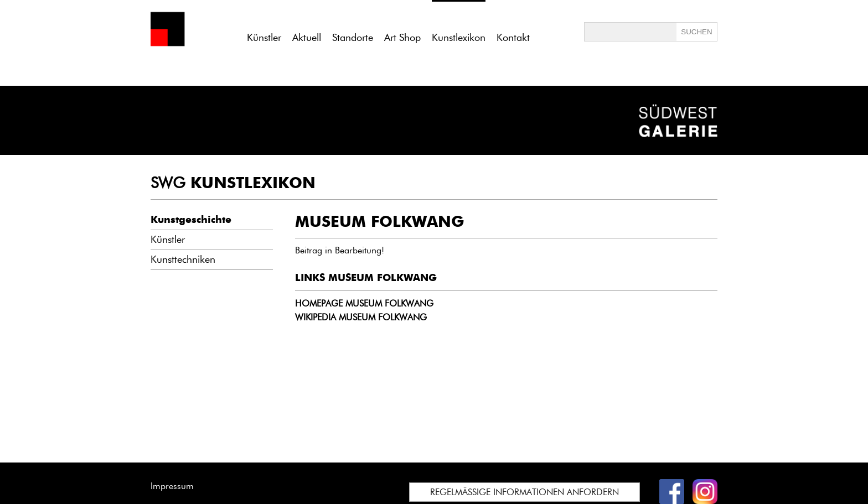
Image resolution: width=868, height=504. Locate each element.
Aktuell (307, 38)
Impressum (172, 486)
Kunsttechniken (183, 259)
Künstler (264, 38)
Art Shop (402, 38)
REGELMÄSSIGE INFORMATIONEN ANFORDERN (525, 492)
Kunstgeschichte (191, 220)
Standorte (353, 38)
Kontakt (513, 38)
